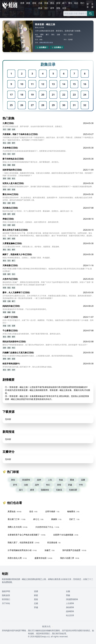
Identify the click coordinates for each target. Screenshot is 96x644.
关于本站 (6, 603)
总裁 (40, 3)
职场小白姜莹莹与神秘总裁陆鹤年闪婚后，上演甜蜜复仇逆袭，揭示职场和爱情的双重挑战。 (38, 356)
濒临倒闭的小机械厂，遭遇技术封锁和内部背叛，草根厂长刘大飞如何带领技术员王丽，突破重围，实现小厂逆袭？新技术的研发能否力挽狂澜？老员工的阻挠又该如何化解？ (48, 283)
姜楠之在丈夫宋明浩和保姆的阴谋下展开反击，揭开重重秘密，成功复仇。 (31, 162)
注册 (92, 6)
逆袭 (22, 3)
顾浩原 (46, 43)
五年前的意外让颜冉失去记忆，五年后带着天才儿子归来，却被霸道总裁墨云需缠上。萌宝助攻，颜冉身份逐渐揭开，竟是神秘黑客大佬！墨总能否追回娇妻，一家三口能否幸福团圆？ (48, 297)
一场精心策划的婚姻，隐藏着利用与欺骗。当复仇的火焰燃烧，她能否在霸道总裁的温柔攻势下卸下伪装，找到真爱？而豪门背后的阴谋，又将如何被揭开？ (48, 174)
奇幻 (82, 3)
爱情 (42, 34)
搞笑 (13, 225)
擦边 (52, 3)
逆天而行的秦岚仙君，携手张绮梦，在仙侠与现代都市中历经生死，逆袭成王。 (33, 126)
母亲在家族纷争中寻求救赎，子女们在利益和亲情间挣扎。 (25, 309)
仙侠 (13, 129)
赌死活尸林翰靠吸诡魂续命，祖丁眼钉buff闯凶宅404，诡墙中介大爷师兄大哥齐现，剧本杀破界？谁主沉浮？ (45, 345)
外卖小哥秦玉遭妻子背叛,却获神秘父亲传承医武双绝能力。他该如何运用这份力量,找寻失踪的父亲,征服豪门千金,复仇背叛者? (47, 270)
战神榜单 (70, 611)
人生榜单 (70, 603)
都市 (13, 143)
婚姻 (9, 165)
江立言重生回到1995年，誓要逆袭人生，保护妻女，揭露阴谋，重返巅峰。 (32, 247)
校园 (13, 239)
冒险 (58, 8)
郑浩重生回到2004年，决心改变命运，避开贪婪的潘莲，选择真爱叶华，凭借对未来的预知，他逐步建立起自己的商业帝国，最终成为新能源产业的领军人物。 (47, 199)
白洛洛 (51, 43)
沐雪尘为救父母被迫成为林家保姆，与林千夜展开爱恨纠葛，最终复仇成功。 (32, 334)
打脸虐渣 (39, 36)
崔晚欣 (42, 43)
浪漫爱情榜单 (72, 599)
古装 (9, 326)
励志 (76, 3)
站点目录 (70, 615)
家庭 (28, 3)
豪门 (64, 3)
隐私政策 (6, 595)
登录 (88, 6)
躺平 (9, 239)
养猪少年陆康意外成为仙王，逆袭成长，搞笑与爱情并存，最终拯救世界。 (31, 222)
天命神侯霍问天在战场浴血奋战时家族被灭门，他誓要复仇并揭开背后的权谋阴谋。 (35, 151)
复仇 (53, 34)
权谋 (40, 8)
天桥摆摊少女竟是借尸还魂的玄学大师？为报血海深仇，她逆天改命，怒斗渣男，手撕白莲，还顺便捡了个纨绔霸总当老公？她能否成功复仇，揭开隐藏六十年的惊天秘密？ (48, 139)
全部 (64, 8)
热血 (13, 288)
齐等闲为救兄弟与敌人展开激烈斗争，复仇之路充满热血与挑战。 (28, 367)
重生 (70, 3)
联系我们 (6, 599)
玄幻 (46, 8)
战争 (52, 8)
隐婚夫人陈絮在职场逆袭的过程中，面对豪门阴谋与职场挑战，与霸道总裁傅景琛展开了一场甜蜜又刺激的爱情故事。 (48, 186)
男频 (68, 595)
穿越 (46, 3)
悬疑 (34, 3)
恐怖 (4, 348)
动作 (13, 154)
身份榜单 (70, 607)
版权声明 (6, 591)
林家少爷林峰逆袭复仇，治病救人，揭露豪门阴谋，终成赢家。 (27, 258)
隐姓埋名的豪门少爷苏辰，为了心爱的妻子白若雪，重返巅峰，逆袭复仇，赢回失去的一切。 (38, 211)
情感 (13, 312)
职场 (13, 189)
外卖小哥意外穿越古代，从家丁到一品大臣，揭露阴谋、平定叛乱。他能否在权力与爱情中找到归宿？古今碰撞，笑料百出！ (48, 321)
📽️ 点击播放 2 (57, 47)
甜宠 (58, 3)
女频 (68, 591)
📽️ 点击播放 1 (42, 47)
